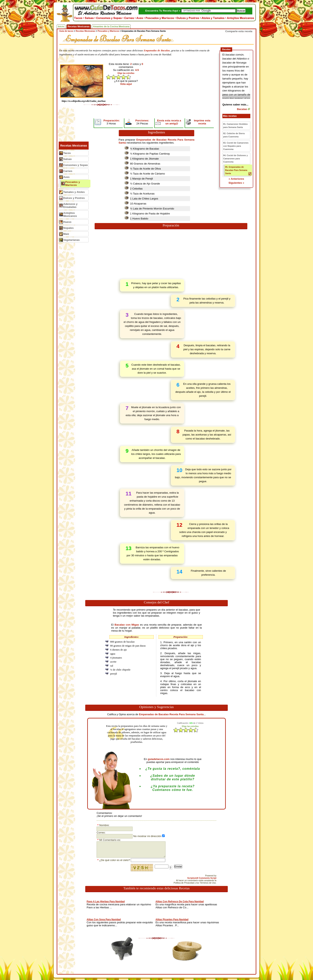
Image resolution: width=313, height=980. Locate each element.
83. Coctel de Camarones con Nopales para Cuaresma (236, 146)
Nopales (68, 228)
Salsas (67, 159)
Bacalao (242, 109)
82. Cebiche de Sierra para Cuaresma (234, 135)
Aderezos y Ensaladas (70, 205)
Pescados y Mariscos (73, 184)
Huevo (67, 222)
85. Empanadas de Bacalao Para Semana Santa (236, 170)
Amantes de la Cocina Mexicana (111, 27)
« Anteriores (236, 179)
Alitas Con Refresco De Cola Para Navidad (180, 902)
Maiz (66, 234)
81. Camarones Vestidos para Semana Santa (235, 126)
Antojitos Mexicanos (70, 214)
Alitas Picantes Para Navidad (172, 919)
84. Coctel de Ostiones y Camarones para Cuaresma (235, 159)
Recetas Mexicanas (79, 27)
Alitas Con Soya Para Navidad (104, 919)
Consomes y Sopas (76, 165)
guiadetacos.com (159, 759)
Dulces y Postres (74, 198)
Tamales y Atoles (74, 192)
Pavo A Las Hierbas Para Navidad (106, 902)
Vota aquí (126, 84)
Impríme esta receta (202, 122)
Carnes (68, 171)
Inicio (61, 27)
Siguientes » (236, 183)
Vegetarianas (71, 240)
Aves (66, 177)
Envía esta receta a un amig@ (169, 122)
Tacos (67, 153)
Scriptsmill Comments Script (202, 878)
